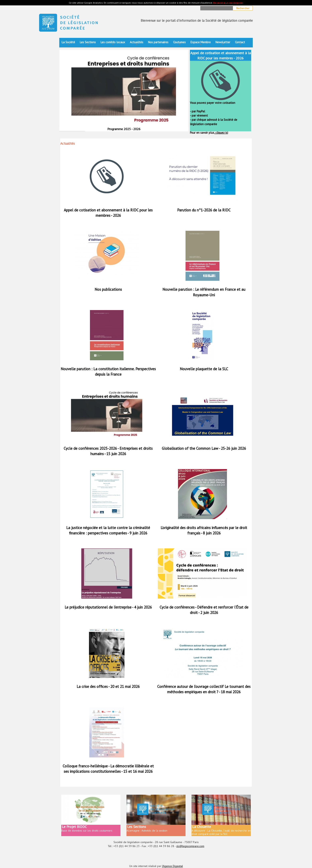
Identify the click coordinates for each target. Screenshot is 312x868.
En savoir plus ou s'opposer (228, 3)
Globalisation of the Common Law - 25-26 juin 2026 (204, 448)
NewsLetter (223, 43)
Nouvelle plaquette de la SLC (204, 369)
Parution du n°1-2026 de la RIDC (204, 210)
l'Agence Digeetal (172, 866)
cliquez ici (221, 133)
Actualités (137, 43)
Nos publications (108, 289)
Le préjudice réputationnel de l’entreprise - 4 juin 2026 (108, 607)
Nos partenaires (158, 42)
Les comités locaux (113, 43)
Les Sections (88, 43)
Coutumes (179, 43)
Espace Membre (201, 43)
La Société (68, 43)
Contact (240, 43)
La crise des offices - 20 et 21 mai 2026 (108, 686)
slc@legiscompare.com (190, 846)
